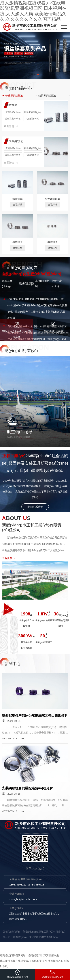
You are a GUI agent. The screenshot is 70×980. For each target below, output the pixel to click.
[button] (32, 74)
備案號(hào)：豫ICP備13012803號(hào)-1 (37, 937)
